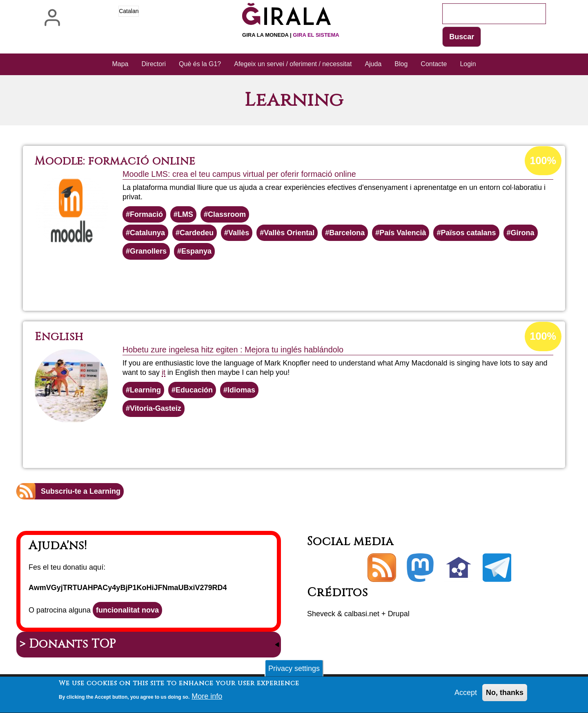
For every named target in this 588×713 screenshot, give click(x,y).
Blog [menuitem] (401, 64)
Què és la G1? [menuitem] (200, 64)
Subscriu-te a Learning (81, 491)
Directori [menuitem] (154, 64)
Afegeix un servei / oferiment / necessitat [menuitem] (293, 64)
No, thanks (505, 695)
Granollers (148, 251)
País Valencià (403, 233)
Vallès (239, 233)
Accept (466, 695)
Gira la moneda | (291, 35)
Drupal (399, 614)
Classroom (227, 214)
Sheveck (321, 614)
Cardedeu (197, 233)
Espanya (196, 251)
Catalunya (147, 233)
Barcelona (347, 233)
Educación (194, 390)
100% (543, 160)
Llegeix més (312, 282)
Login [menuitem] (468, 64)
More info (207, 699)
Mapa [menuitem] (120, 64)
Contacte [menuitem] (434, 64)
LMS (185, 214)
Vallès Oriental (289, 233)
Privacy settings (294, 671)
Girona (523, 233)
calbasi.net (362, 614)
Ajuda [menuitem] (373, 64)
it (164, 372)
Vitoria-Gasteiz (156, 408)
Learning (145, 390)
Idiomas (241, 390)
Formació (146, 214)
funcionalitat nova (127, 610)
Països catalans (468, 233)
